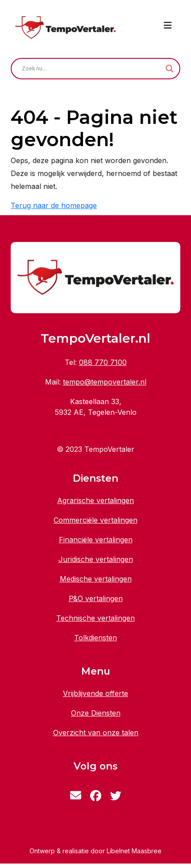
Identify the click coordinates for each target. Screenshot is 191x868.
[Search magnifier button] (170, 69)
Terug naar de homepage (54, 205)
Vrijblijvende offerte (95, 693)
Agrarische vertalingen (95, 500)
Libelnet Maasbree (134, 851)
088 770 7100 (103, 362)
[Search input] (91, 69)
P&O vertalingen (96, 598)
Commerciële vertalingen (95, 520)
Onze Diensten (96, 713)
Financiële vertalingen (96, 540)
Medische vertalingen (96, 579)
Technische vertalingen (95, 618)
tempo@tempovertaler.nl (105, 382)
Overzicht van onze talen (96, 733)
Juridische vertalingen (96, 559)
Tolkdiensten (95, 638)
